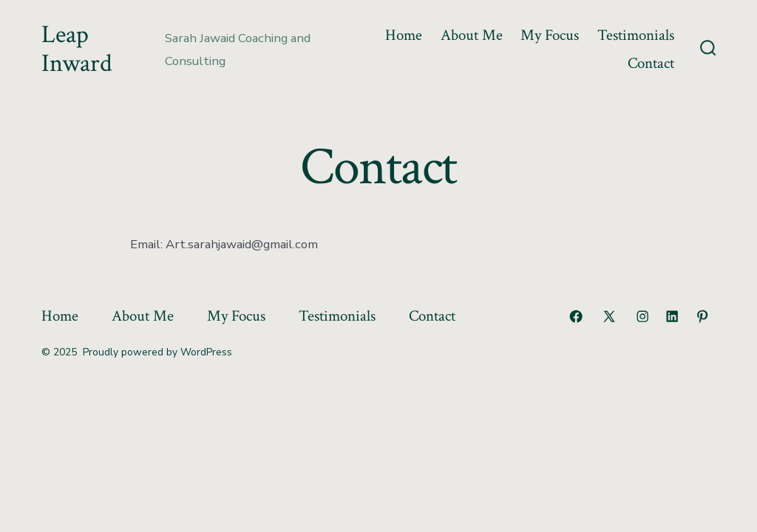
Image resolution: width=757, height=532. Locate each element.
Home (404, 35)
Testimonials (636, 35)
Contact (651, 63)
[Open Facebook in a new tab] (576, 316)
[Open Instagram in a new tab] (642, 316)
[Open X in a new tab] (609, 316)
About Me (472, 35)
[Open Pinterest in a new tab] (702, 316)
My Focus (550, 35)
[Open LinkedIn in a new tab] (672, 316)
